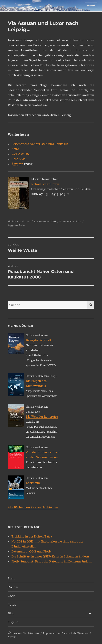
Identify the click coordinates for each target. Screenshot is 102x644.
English (13, 622)
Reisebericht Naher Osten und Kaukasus (40, 144)
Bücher (13, 587)
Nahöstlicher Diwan (45, 184)
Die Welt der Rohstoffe (42, 417)
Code (12, 596)
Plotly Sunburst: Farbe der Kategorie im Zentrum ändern (52, 561)
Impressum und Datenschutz (60, 633)
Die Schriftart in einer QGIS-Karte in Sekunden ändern (50, 556)
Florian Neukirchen (19, 221)
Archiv (12, 637)
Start (11, 578)
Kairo (15, 149)
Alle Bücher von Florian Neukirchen (33, 507)
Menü (91, 6)
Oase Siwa (18, 159)
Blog (11, 613)
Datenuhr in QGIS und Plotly (31, 551)
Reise (22, 225)
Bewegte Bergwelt (39, 340)
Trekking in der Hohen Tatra (32, 536)
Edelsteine (33, 483)
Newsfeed (84, 633)
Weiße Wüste (21, 154)
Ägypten (17, 164)
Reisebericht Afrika (70, 221)
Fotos (12, 605)
